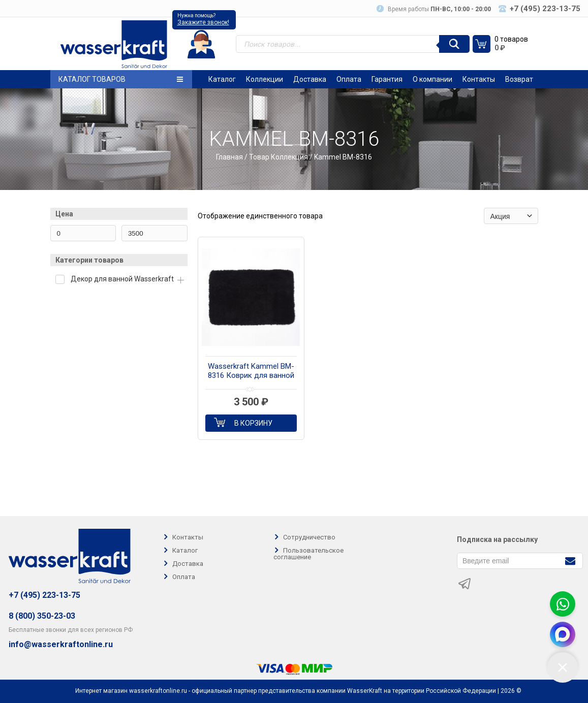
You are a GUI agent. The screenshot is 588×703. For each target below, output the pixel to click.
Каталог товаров (121, 79)
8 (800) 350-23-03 (42, 616)
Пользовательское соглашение (308, 554)
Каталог (222, 79)
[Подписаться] (570, 560)
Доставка (310, 79)
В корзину (253, 423)
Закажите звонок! (203, 22)
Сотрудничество (309, 537)
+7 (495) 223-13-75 (44, 595)
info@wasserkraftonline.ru (61, 645)
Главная (229, 157)
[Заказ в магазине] (511, 216)
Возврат (519, 79)
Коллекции (265, 79)
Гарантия (387, 79)
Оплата (349, 79)
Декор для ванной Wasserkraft (122, 279)
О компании (432, 79)
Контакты (479, 79)
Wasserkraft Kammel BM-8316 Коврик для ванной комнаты (251, 371)
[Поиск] (454, 44)
